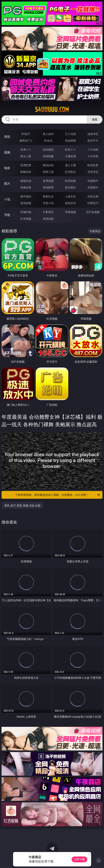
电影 (7, 168)
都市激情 (26, 196)
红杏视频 (26, 219)
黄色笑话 (70, 203)
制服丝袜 (26, 172)
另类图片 (93, 187)
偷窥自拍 (26, 181)
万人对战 (70, 134)
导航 (7, 215)
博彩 (7, 137)
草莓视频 (70, 212)
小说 (7, 199)
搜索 (95, 119)
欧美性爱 (93, 165)
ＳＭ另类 (93, 156)
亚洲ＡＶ (26, 149)
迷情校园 (26, 203)
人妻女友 (70, 196)
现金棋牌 (70, 141)
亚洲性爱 (26, 165)
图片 (7, 184)
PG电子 (26, 134)
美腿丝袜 (26, 187)
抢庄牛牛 (93, 141)
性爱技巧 (93, 203)
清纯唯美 (48, 187)
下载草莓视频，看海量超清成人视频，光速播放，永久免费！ (58, 495)
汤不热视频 (93, 212)
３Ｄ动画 (93, 149)
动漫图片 (93, 181)
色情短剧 (48, 219)
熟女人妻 (26, 156)
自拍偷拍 (48, 149)
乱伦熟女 (70, 172)
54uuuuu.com (52, 110)
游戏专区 (93, 134)
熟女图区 (70, 187)
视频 (7, 152)
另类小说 (48, 203)
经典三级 (48, 172)
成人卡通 (70, 165)
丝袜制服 (48, 156)
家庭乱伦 (48, 196)
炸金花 (48, 141)
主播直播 (70, 156)
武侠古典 (93, 196)
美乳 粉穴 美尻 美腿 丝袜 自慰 (22, 505)
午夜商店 (48, 212)
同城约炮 (26, 212)
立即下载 (79, 859)
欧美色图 (70, 181)
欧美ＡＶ (70, 149)
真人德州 (48, 134)
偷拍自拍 (48, 165)
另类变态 (93, 172)
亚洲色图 (48, 181)
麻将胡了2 (26, 141)
